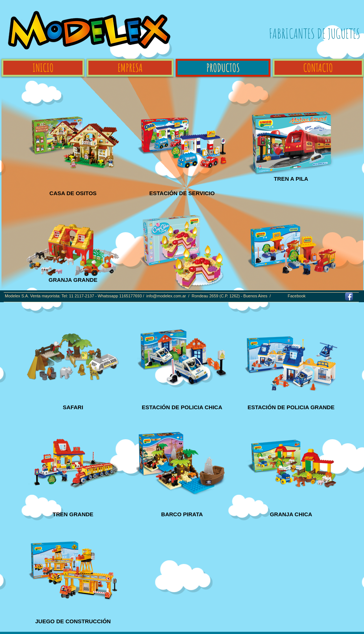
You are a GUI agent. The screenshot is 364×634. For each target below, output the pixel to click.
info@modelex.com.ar (166, 296)
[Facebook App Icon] (349, 296)
